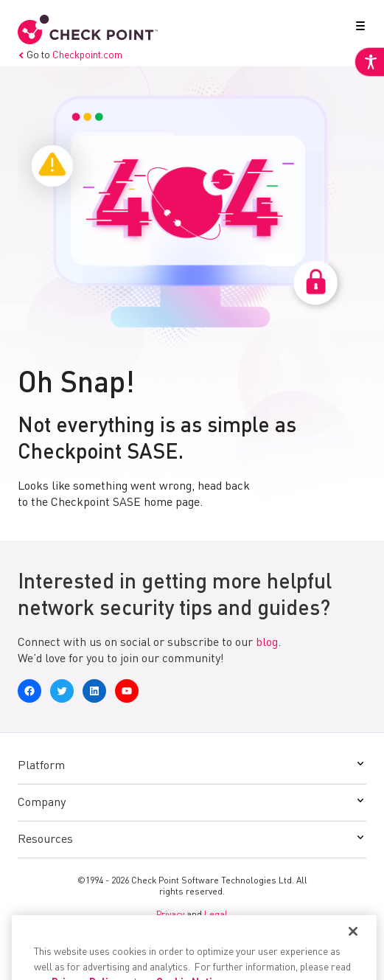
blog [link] (267, 643)
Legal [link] (216, 915)
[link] (369, 62)
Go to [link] (70, 55)
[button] (357, 29)
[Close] (353, 959)
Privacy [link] (170, 915)
